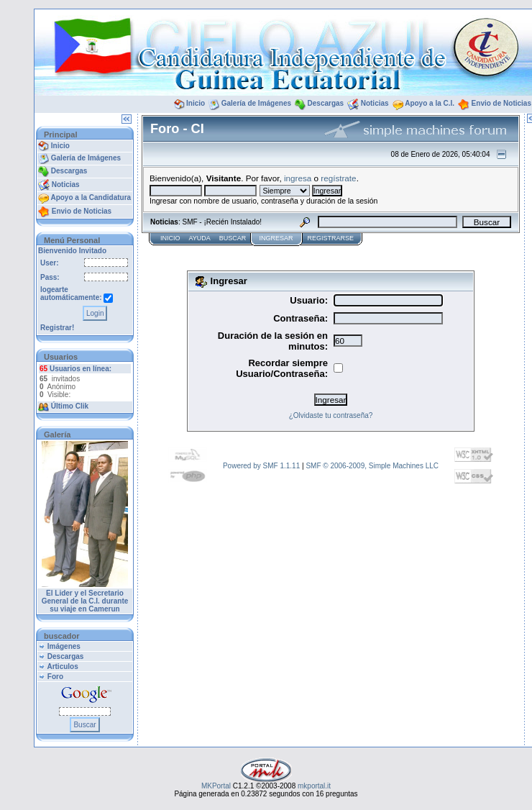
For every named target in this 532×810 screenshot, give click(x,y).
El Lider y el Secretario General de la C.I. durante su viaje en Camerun (85, 601)
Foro (55, 677)
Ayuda (200, 238)
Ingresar (276, 238)
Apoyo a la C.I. (430, 103)
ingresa (298, 178)
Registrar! (57, 328)
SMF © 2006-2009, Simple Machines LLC (372, 466)
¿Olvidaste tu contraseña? (331, 415)
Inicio (196, 103)
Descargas (326, 103)
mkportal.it (314, 786)
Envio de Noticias (501, 103)
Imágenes (64, 646)
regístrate (338, 178)
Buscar (233, 238)
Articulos (62, 666)
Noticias (375, 103)
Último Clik (70, 406)
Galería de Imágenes (256, 103)
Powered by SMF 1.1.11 (261, 466)
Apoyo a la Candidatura (91, 197)
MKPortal (216, 786)
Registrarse (330, 238)
